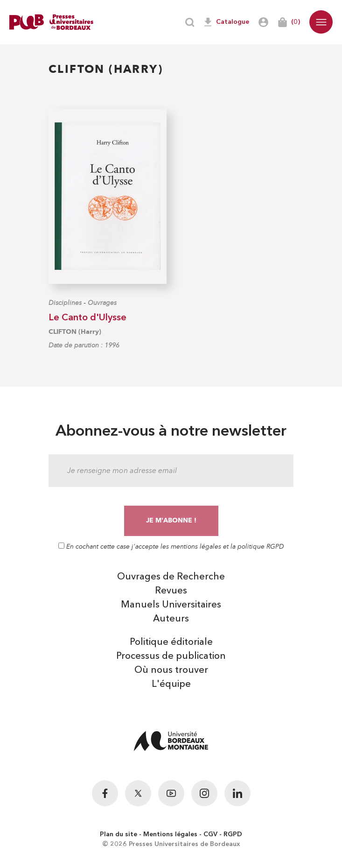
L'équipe (171, 685)
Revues (171, 591)
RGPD (233, 834)
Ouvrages (102, 303)
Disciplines (65, 303)
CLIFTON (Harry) (75, 332)
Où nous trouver (171, 670)
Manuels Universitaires (171, 605)
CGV (210, 834)
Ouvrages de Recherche (171, 577)
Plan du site (119, 834)
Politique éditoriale (171, 642)
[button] (321, 22)
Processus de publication (171, 656)
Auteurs (171, 619)
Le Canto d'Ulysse (87, 318)
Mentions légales (170, 834)
